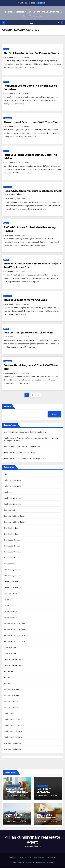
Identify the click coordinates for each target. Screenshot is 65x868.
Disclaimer (30, 863)
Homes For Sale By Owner (16, 624)
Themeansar (51, 857)
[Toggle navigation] (32, 23)
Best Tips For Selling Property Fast (19, 453)
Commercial (9, 510)
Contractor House (12, 540)
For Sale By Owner (12, 570)
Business (8, 492)
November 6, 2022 (12, 373)
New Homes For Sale (13, 660)
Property (8, 677)
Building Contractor (13, 480)
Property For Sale (12, 689)
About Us (21, 863)
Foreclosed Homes (12, 582)
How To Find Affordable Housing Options (22, 447)
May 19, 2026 (12, 796)
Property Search (11, 701)
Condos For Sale (11, 528)
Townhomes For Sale (13, 743)
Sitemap (50, 863)
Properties (9, 671)
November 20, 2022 (13, 163)
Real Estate (8, 118)
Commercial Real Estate (15, 516)
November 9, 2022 (12, 337)
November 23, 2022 (13, 127)
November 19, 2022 (13, 199)
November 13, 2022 (13, 272)
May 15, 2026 (43, 822)
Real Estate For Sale (13, 719)
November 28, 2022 (13, 58)
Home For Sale (11, 612)
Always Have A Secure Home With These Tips (31, 122)
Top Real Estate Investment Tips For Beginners (25, 432)
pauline (26, 58)
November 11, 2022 (13, 304)
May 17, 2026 (12, 822)
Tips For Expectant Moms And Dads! (25, 300)
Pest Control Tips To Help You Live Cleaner (29, 333)
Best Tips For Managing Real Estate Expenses (24, 459)
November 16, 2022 (13, 235)
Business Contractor (13, 498)
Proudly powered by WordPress (21, 857)
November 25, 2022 (13, 94)
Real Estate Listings (13, 731)
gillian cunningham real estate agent (32, 11)
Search (7, 407)
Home (7, 600)
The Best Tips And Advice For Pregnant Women (32, 53)
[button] (59, 23)
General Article (11, 594)
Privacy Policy (41, 863)
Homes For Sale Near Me (15, 636)
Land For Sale (10, 648)
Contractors (9, 564)
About (6, 49)
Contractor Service (12, 552)
